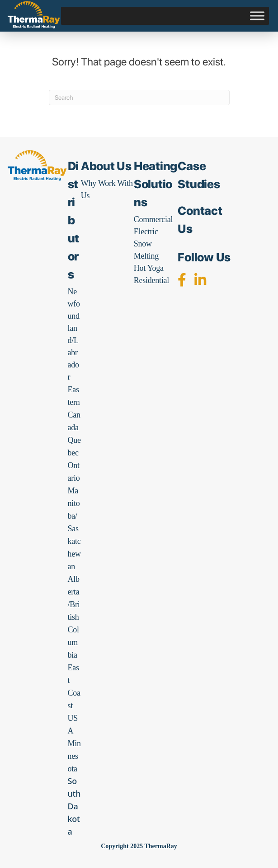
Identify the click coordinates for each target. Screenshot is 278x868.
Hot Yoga (149, 268)
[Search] (139, 97)
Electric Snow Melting (146, 244)
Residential (151, 280)
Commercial (153, 219)
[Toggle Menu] (257, 16)
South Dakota (74, 806)
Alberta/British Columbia (74, 617)
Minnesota (74, 756)
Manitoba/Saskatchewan (74, 529)
